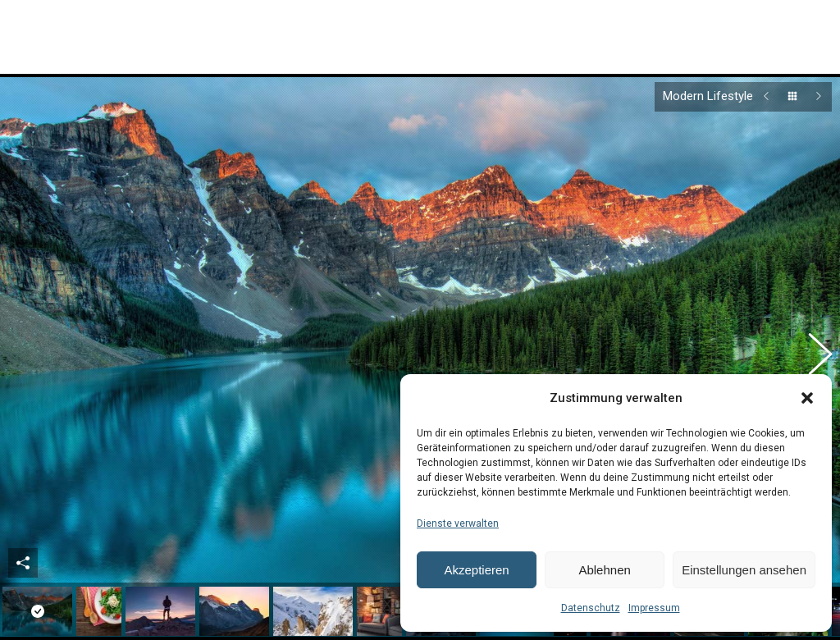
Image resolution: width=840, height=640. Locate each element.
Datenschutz (591, 608)
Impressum (654, 608)
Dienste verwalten (458, 523)
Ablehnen (604, 570)
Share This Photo (23, 542)
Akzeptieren (476, 570)
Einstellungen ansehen (744, 570)
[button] (807, 398)
